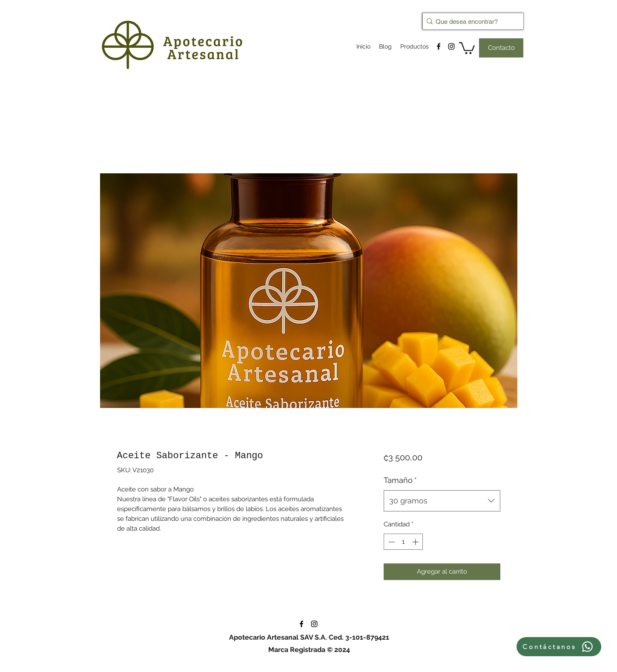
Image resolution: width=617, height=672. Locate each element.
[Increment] (416, 542)
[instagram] (451, 46)
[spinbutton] (403, 542)
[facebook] (439, 46)
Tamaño (400, 480)
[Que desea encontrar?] (471, 21)
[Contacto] (501, 48)
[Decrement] (391, 542)
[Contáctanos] (559, 647)
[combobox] (442, 501)
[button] (467, 47)
